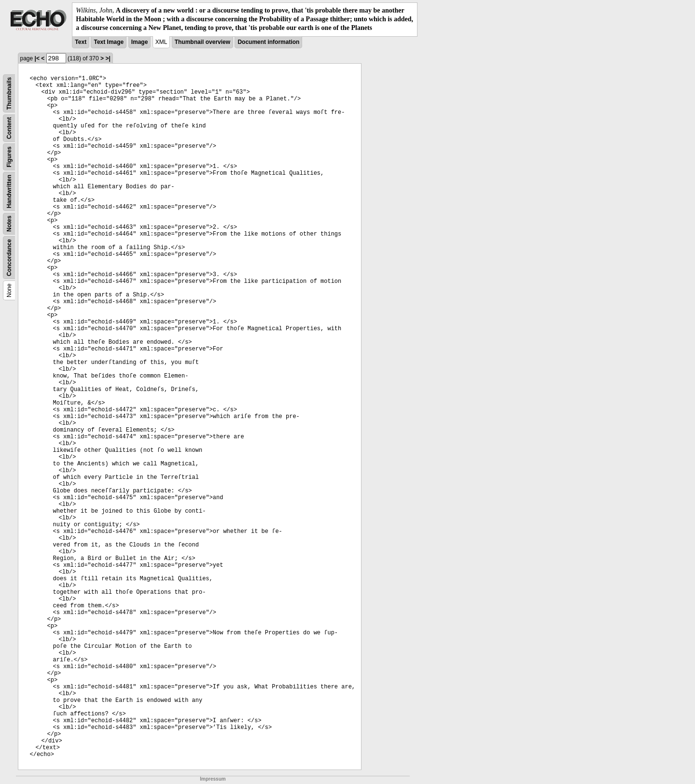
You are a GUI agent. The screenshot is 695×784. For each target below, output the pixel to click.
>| (108, 58)
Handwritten (9, 191)
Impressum (213, 779)
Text (81, 42)
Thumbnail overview (202, 42)
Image (140, 42)
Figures (9, 157)
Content (9, 128)
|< (37, 58)
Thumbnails (9, 93)
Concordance (9, 258)
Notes (9, 223)
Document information (268, 42)
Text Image (109, 42)
